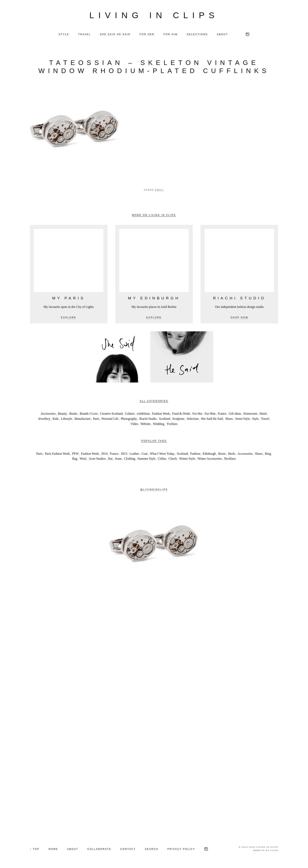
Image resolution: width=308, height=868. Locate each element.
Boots (222, 454)
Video (134, 424)
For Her (197, 414)
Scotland (165, 419)
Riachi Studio (148, 419)
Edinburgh (209, 454)
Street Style (242, 419)
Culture (130, 414)
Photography (129, 419)
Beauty (62, 414)
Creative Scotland (111, 414)
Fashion (195, 454)
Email (160, 190)
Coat (144, 454)
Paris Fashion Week (57, 454)
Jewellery (44, 419)
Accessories (48, 414)
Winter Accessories (210, 459)
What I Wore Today (162, 454)
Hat (110, 459)
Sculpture (178, 419)
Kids (56, 419)
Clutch (173, 459)
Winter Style (187, 459)
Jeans (118, 459)
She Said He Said (212, 419)
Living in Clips (154, 15)
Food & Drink (181, 414)
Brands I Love (89, 414)
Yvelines (172, 424)
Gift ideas (235, 414)
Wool (83, 459)
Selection (193, 419)
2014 (104, 454)
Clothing (130, 459)
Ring (268, 454)
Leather (134, 454)
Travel (265, 419)
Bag (75, 459)
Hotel (263, 414)
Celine (162, 459)
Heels (232, 454)
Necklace (230, 459)
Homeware (250, 414)
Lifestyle (67, 419)
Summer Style (147, 459)
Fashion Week (161, 414)
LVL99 (274, 850)
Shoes (229, 419)
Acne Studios (97, 459)
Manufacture (83, 419)
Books (73, 414)
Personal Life (110, 419)
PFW (75, 454)
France (222, 414)
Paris (96, 419)
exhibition (143, 414)
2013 (124, 454)
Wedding (159, 424)
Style (255, 419)
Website (146, 424)
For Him (210, 414)
